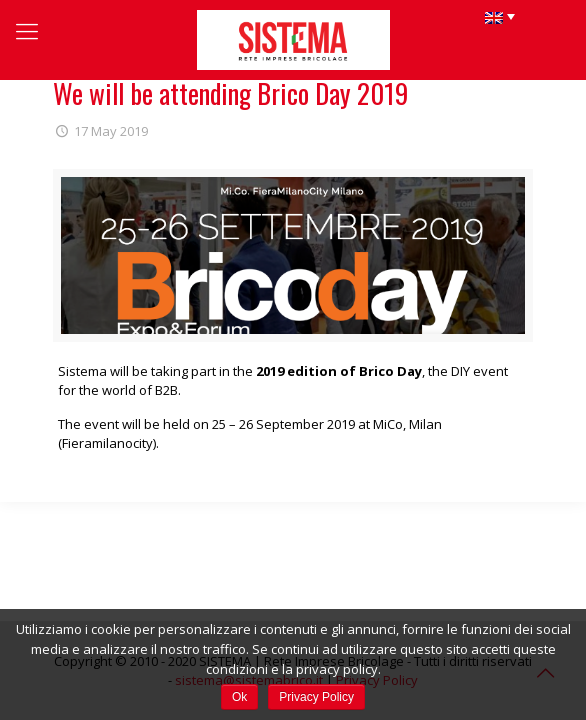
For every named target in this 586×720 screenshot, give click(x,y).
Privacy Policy (316, 697)
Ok (239, 697)
